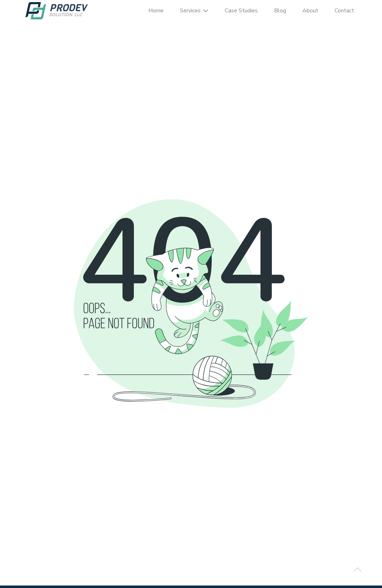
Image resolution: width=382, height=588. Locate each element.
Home (156, 11)
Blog (280, 11)
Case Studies (241, 11)
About (310, 11)
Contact (344, 11)
